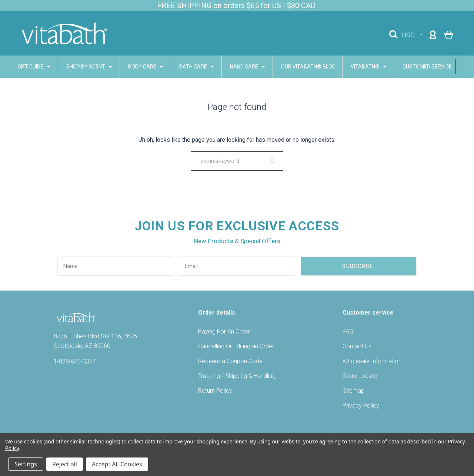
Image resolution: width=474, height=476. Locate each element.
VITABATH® (360, 67)
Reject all (65, 464)
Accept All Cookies (117, 464)
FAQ (348, 331)
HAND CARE (239, 67)
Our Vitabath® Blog (300, 67)
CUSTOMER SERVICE (422, 67)
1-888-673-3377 (75, 361)
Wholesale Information (372, 361)
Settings (26, 464)
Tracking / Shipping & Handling (237, 376)
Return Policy (215, 391)
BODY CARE (137, 67)
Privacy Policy (361, 405)
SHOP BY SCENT (81, 67)
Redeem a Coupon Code (230, 361)
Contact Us (357, 346)
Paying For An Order (224, 331)
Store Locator (361, 376)
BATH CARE (188, 67)
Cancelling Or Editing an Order (236, 346)
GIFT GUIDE (25, 67)
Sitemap (353, 391)
